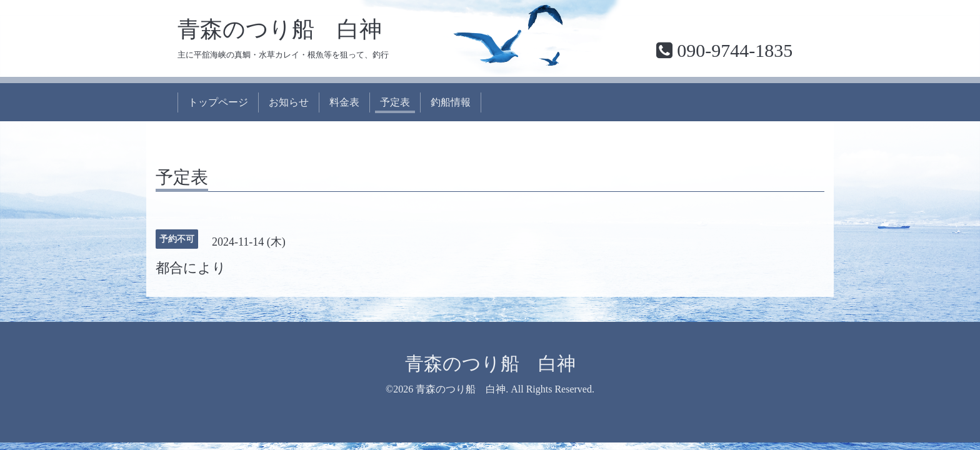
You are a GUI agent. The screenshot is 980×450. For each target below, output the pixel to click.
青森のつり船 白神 (280, 29)
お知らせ (289, 102)
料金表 (344, 102)
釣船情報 (451, 102)
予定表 (395, 102)
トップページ (218, 102)
